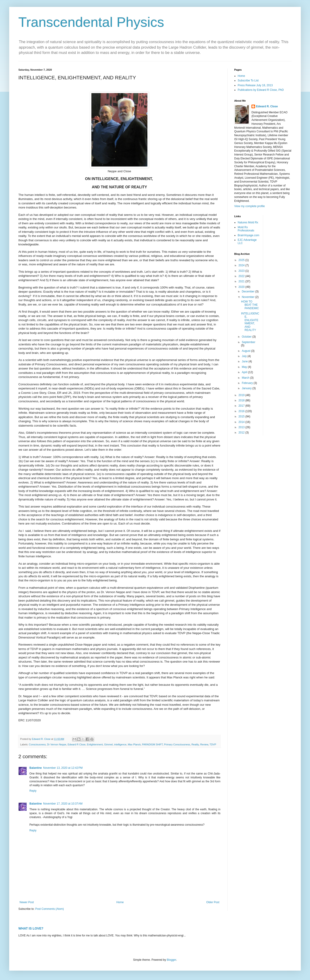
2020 (242, 287)
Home (120, 902)
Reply (33, 791)
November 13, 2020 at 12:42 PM (63, 768)
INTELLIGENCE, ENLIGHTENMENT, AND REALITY (250, 322)
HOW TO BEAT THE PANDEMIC (250, 305)
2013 (242, 427)
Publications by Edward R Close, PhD (261, 90)
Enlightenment (95, 744)
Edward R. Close (267, 106)
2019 (242, 395)
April (245, 372)
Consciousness (37, 744)
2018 (242, 400)
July (245, 356)
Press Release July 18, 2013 (255, 85)
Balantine (36, 768)
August (247, 351)
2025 (242, 260)
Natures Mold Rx (248, 222)
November (249, 297)
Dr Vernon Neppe (57, 744)
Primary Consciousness (177, 744)
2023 (242, 271)
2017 (242, 406)
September (249, 342)
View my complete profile (249, 206)
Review (204, 744)
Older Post (213, 902)
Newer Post (27, 902)
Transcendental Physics (91, 22)
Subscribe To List (248, 81)
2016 (242, 411)
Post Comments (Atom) (49, 909)
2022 (242, 276)
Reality (195, 744)
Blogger (171, 960)
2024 (242, 265)
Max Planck (134, 744)
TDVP (213, 744)
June (245, 361)
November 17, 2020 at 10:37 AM (63, 804)
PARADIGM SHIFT (152, 744)
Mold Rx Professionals (246, 229)
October (247, 337)
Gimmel (108, 744)
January (247, 388)
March (246, 378)
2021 (242, 281)
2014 (242, 422)
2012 (242, 433)
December (249, 292)
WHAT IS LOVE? (31, 928)
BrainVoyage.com (248, 235)
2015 (242, 416)
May (245, 367)
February (248, 383)
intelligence (120, 744)
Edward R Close (76, 744)
